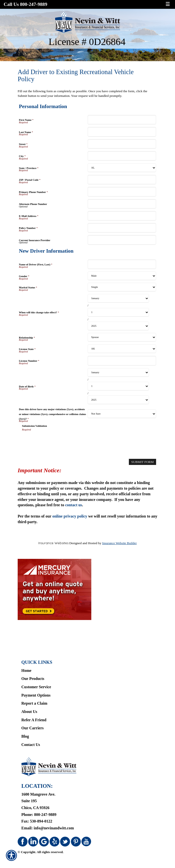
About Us (29, 712)
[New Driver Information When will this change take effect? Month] (118, 298)
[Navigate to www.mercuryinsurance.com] (87, 589)
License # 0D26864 (87, 42)
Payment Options (36, 695)
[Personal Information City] (122, 156)
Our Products (33, 679)
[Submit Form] (142, 462)
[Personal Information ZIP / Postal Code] (122, 180)
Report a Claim (34, 703)
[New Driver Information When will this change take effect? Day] (118, 312)
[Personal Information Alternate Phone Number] (122, 204)
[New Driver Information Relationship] (122, 337)
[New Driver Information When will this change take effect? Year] (118, 326)
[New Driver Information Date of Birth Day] (118, 386)
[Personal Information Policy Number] (122, 228)
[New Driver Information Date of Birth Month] (118, 372)
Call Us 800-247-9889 (25, 4)
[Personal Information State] (122, 168)
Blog (25, 736)
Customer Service (36, 687)
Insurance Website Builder (119, 543)
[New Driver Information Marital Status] (122, 287)
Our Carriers (33, 728)
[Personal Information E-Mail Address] (122, 216)
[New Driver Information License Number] (122, 361)
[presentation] (59, 441)
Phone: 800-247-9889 (39, 815)
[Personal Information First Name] (122, 120)
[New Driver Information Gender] (122, 276)
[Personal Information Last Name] (122, 132)
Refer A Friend (34, 720)
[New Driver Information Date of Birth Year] (118, 400)
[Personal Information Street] (122, 144)
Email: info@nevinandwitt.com (48, 828)
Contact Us (31, 745)
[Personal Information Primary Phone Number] (122, 192)
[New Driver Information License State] (122, 349)
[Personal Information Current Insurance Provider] (122, 240)
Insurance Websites (53, 543)
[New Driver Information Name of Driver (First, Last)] (122, 264)
